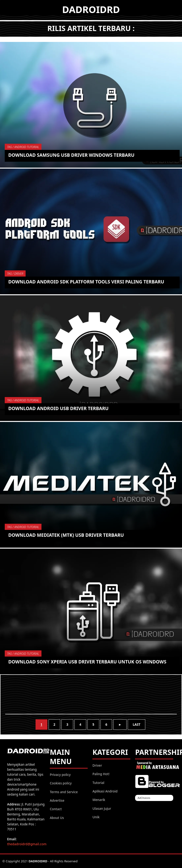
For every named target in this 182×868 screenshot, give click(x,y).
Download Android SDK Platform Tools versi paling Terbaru (86, 282)
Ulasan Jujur (102, 808)
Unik (96, 817)
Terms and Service (64, 792)
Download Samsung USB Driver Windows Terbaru (71, 155)
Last (136, 724)
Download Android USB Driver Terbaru (58, 408)
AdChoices (144, 798)
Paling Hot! (101, 774)
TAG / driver (15, 274)
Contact (56, 809)
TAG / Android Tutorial (23, 147)
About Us (57, 818)
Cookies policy (61, 783)
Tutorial (98, 783)
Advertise (57, 800)
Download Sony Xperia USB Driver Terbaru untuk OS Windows (87, 662)
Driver (97, 765)
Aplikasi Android (105, 791)
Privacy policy (60, 775)
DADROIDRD (91, 9)
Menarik (99, 800)
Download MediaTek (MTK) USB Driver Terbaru (66, 535)
